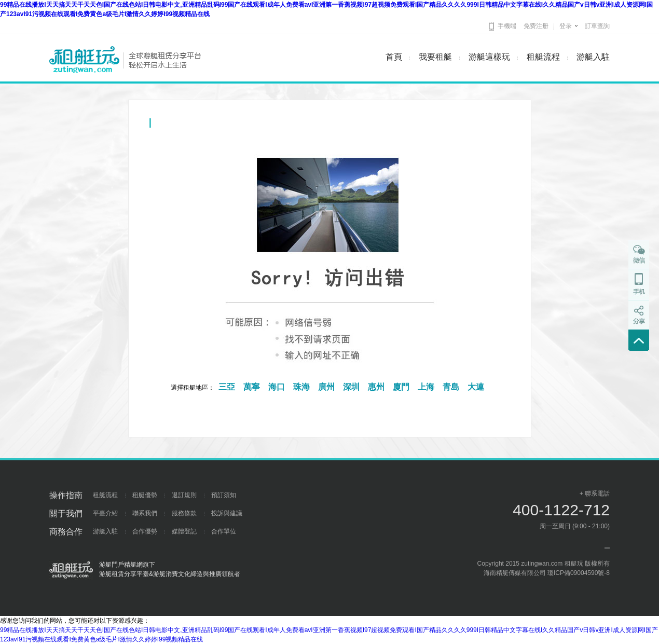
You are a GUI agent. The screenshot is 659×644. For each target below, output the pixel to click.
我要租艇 (435, 57)
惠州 (376, 387)
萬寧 (252, 387)
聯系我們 (145, 513)
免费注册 (536, 26)
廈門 (401, 387)
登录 (566, 26)
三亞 (227, 387)
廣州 (326, 387)
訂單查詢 (597, 26)
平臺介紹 (105, 513)
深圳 (351, 387)
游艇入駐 (593, 57)
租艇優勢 (145, 495)
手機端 (507, 26)
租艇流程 (543, 57)
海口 (277, 387)
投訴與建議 (227, 513)
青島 (451, 387)
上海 (426, 387)
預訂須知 (224, 495)
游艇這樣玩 (489, 57)
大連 (476, 387)
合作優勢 (145, 531)
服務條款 (184, 513)
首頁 (394, 57)
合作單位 (224, 531)
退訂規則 (184, 495)
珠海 (301, 387)
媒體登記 (184, 531)
